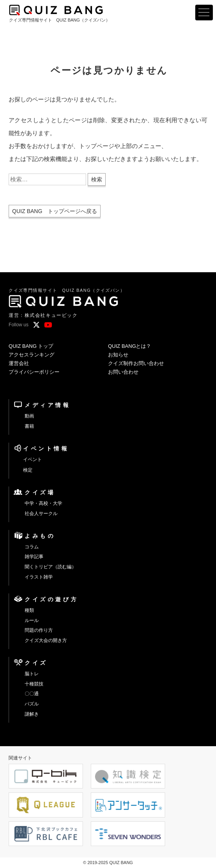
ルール (32, 620)
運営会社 (19, 363)
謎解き (32, 714)
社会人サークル (41, 514)
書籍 (29, 426)
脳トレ (32, 674)
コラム (32, 547)
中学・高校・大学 (43, 503)
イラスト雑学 (39, 577)
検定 (28, 470)
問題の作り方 (39, 630)
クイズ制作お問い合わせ (136, 363)
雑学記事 (34, 557)
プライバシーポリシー (34, 372)
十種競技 (34, 684)
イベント (32, 459)
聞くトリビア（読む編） (50, 567)
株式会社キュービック (51, 315)
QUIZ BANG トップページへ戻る (55, 211)
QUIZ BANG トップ (31, 346)
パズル (32, 704)
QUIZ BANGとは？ (130, 346)
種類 (29, 610)
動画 (29, 416)
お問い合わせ (123, 372)
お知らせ (118, 355)
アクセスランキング (31, 355)
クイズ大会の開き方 (46, 640)
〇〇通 (32, 694)
